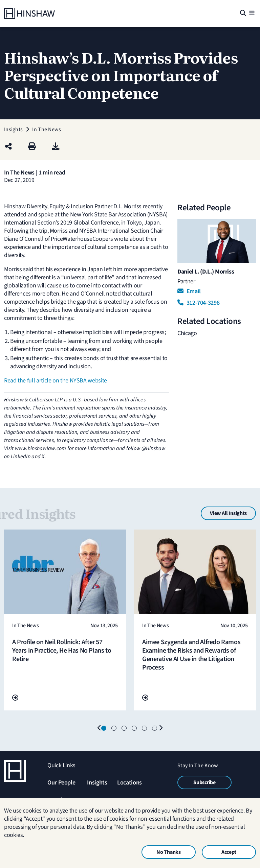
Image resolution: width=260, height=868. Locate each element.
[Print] (32, 147)
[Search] (243, 14)
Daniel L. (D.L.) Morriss (206, 272)
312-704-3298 (198, 303)
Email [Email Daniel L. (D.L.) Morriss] (189, 291)
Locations (129, 783)
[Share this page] (8, 147)
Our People (61, 783)
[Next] (160, 728)
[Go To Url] (15, 698)
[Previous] (100, 728)
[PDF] (56, 147)
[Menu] (252, 14)
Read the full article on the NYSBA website (56, 381)
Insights (97, 783)
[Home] (29, 14)
